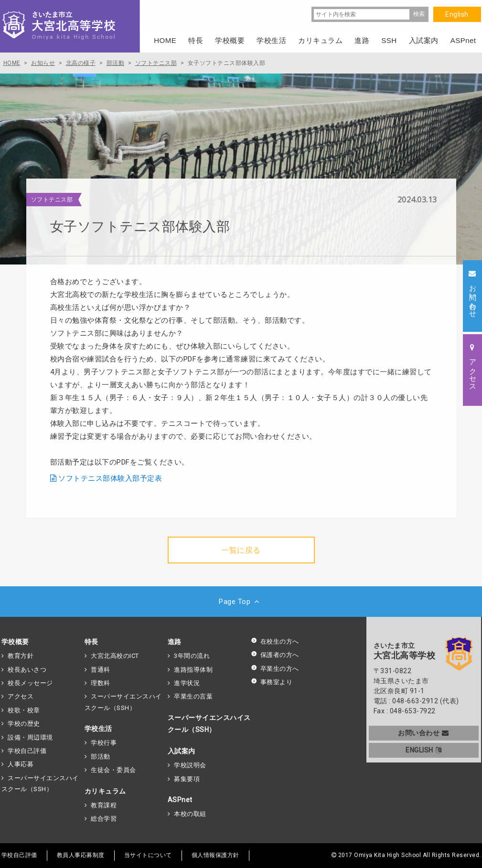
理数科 (101, 683)
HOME (165, 40)
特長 (91, 642)
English (457, 14)
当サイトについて (148, 855)
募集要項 (187, 779)
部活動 (101, 757)
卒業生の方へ (275, 669)
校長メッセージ (30, 683)
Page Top (241, 602)
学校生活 (98, 729)
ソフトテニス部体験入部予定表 (110, 478)
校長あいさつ (27, 670)
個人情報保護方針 (215, 855)
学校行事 (104, 743)
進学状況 (187, 683)
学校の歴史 (24, 724)
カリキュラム (105, 791)
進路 (175, 642)
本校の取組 (190, 814)
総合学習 (104, 819)
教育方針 (21, 656)
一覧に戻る (241, 550)
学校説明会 (190, 765)
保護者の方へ (275, 655)
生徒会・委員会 (113, 770)
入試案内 (182, 751)
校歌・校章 (24, 710)
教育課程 (104, 805)
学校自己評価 (27, 751)
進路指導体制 (193, 670)
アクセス (21, 696)
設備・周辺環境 (30, 737)
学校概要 (15, 642)
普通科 (101, 670)
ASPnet (180, 800)
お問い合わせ (423, 733)
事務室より (272, 682)
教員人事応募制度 (81, 855)
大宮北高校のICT (115, 656)
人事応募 (21, 764)
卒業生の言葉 (193, 696)
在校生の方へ (275, 641)
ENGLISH (423, 750)
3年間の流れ (192, 656)
